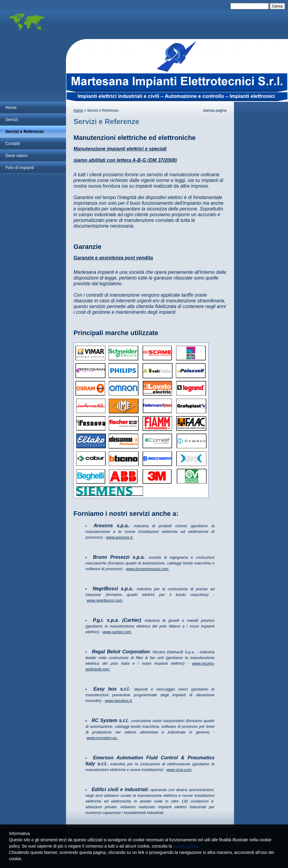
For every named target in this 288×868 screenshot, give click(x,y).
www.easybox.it (118, 701)
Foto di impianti (20, 168)
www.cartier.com (117, 632)
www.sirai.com (179, 770)
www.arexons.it (119, 537)
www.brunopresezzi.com (147, 569)
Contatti (13, 144)
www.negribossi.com (105, 600)
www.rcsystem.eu (102, 738)
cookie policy (185, 846)
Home (11, 107)
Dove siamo (16, 156)
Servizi (12, 119)
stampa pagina (215, 110)
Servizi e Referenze (25, 132)
